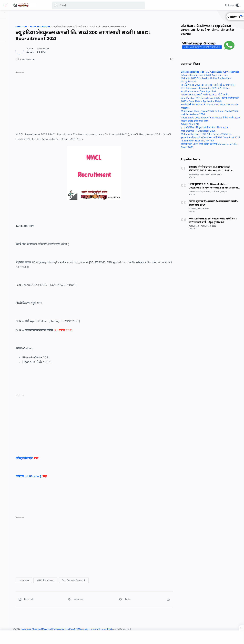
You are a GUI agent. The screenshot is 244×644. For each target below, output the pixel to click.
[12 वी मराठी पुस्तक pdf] (218, 192)
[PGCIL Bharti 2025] (207, 226)
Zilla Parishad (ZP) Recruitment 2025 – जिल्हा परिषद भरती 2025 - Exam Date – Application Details (209, 100)
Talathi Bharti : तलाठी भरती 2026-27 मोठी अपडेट (203, 95)
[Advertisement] (113, 97)
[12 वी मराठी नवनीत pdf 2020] (198, 192)
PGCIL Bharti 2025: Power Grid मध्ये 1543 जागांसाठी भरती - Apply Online (211, 220)
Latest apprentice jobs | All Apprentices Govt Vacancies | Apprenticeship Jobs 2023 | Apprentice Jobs (209, 73)
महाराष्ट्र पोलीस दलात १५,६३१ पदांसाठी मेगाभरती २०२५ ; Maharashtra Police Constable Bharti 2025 (213, 169)
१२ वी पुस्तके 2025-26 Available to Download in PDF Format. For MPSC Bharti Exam (213, 186)
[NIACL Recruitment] (85, 579)
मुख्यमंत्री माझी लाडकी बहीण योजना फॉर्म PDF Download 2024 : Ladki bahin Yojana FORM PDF (209, 139)
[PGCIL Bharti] (193, 226)
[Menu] (6, 5)
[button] (57, 5)
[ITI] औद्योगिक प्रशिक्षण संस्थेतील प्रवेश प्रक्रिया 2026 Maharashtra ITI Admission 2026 (203, 129)
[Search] (99, 5)
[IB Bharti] (191, 209)
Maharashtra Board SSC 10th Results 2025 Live (205, 134)
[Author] (70, 51)
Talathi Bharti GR (189, 124)
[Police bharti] (215, 174)
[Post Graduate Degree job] (113, 579)
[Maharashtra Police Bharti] (198, 174)
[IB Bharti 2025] (202, 209)
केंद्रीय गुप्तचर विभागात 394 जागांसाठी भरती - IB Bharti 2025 (213, 203)
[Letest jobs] (63, 579)
